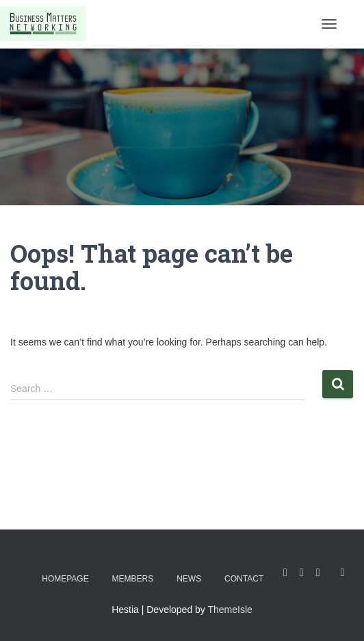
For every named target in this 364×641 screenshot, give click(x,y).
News (189, 579)
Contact (244, 579)
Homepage (65, 579)
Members (133, 579)
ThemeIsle (230, 610)
